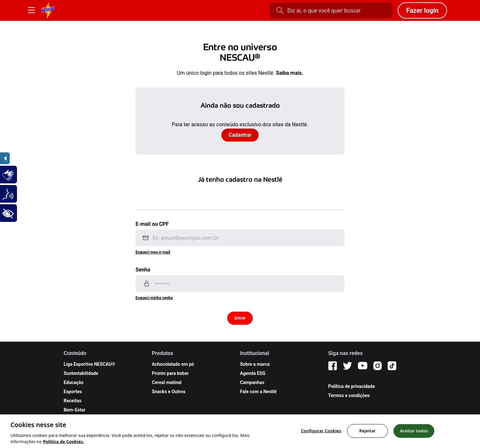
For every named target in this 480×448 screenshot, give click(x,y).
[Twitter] (347, 366)
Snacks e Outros (169, 392)
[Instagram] (377, 366)
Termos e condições (349, 395)
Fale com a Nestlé (258, 392)
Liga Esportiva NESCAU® (89, 364)
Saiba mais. (290, 73)
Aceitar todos (414, 436)
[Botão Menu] (31, 10)
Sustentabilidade (81, 373)
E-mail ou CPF (152, 224)
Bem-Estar (75, 410)
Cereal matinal (167, 382)
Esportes (73, 392)
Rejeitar (368, 436)
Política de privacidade (352, 386)
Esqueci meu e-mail (153, 252)
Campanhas (252, 382)
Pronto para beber (170, 373)
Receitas (73, 401)
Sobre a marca (255, 364)
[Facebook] (333, 366)
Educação (74, 382)
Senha (143, 270)
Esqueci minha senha (154, 298)
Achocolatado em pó (173, 364)
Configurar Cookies (321, 436)
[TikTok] (392, 366)
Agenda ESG (253, 373)
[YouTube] (363, 366)
